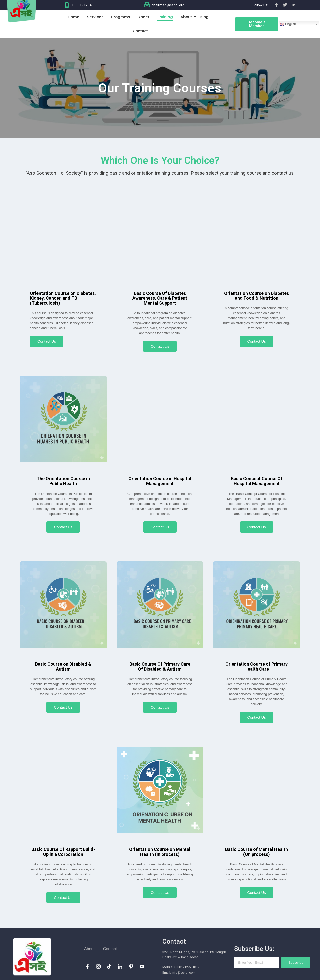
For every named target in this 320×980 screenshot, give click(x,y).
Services (95, 17)
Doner (143, 17)
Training (165, 17)
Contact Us (47, 341)
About (187, 17)
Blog (204, 17)
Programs (120, 17)
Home (74, 17)
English (288, 24)
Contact (140, 31)
